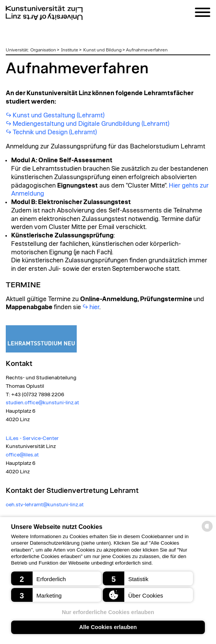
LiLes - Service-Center (32, 438)
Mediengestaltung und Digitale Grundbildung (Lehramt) (91, 124)
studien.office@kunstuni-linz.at (42, 403)
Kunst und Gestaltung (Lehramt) (59, 115)
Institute (70, 50)
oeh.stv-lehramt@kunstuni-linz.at (45, 505)
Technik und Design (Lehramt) (55, 132)
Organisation (43, 50)
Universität (17, 50)
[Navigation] (203, 14)
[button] (56, 578)
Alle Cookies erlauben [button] (108, 627)
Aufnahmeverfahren (147, 50)
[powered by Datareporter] (207, 531)
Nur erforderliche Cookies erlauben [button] (108, 612)
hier (94, 307)
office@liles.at (22, 455)
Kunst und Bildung (102, 50)
